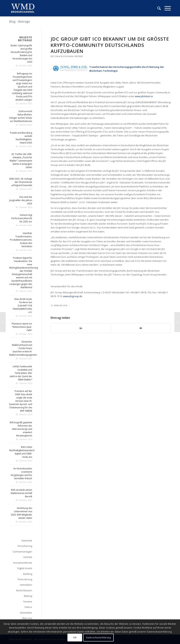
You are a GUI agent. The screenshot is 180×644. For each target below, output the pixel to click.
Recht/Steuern (24, 590)
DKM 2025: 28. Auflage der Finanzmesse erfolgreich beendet (21, 182)
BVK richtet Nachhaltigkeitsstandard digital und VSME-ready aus (22, 452)
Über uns (27, 618)
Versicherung (25, 546)
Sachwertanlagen (22, 552)
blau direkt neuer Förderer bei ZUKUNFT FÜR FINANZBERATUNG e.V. (22, 306)
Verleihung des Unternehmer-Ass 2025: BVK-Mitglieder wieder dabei (21, 513)
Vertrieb (78, 56)
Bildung (28, 596)
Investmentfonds (23, 563)
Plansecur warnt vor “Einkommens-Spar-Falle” (22, 327)
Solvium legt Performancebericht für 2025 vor (22, 218)
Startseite (27, 540)
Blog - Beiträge (20, 22)
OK (75, 638)
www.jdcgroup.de (73, 296)
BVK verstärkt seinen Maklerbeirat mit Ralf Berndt (21, 493)
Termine (28, 602)
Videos (28, 607)
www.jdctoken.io (144, 96)
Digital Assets (25, 568)
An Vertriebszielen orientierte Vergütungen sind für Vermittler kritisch (21, 473)
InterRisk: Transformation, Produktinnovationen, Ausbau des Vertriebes (21, 240)
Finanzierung (25, 579)
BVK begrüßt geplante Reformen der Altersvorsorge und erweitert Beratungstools (21, 429)
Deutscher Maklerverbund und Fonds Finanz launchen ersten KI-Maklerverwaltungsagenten (23, 348)
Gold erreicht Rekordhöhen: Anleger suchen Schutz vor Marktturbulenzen (21, 116)
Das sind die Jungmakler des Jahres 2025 (21, 200)
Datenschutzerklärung (98, 638)
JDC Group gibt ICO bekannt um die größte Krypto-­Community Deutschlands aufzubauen (110, 45)
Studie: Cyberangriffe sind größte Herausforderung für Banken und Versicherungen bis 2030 (21, 54)
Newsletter (26, 613)
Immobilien (26, 585)
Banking (28, 574)
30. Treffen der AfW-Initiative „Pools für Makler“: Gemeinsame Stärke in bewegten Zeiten (21, 161)
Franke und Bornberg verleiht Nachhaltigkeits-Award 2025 (21, 138)
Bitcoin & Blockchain (62, 56)
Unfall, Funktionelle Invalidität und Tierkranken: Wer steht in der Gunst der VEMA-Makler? (21, 373)
